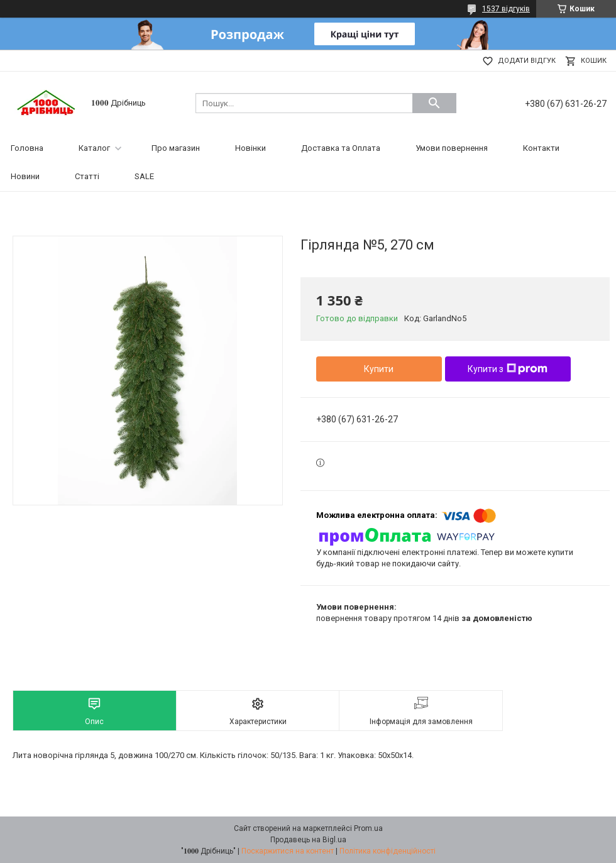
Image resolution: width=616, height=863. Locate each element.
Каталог (94, 148)
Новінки (250, 148)
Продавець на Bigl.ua (308, 840)
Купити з (508, 369)
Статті (87, 176)
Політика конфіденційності (388, 851)
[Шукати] (434, 103)
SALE (144, 176)
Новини (25, 176)
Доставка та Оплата (341, 148)
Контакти (541, 148)
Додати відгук (527, 61)
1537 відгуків (506, 9)
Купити (379, 369)
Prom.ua (368, 828)
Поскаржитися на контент (288, 851)
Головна (27, 148)
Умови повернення (452, 148)
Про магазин (176, 148)
